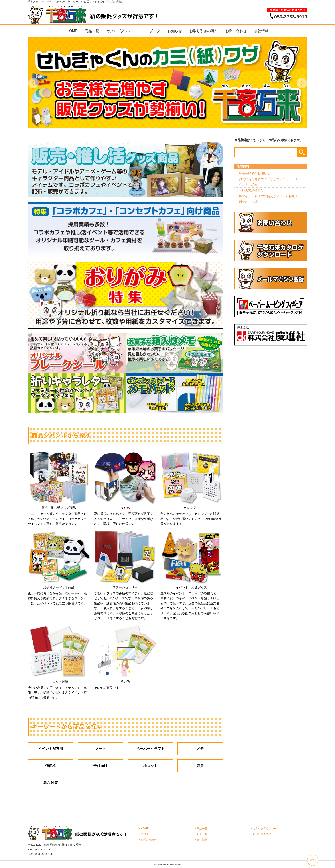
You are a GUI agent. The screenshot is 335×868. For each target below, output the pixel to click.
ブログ (155, 31)
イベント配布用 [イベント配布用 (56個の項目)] (51, 749)
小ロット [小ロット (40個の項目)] (150, 766)
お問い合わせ (236, 31)
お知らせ (175, 31)
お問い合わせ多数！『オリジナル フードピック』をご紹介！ (270, 182)
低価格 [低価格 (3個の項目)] (51, 766)
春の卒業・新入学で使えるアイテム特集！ (268, 196)
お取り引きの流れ (204, 31)
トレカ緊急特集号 (251, 190)
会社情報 (261, 31)
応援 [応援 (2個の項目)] (200, 766)
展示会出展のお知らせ (254, 173)
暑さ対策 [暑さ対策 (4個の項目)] (51, 783)
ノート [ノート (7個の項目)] (100, 749)
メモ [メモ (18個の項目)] (200, 749)
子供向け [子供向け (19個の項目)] (100, 766)
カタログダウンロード (124, 31)
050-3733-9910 (291, 17)
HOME (72, 31)
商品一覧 (92, 31)
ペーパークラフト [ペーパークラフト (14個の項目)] (150, 749)
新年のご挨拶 (248, 202)
